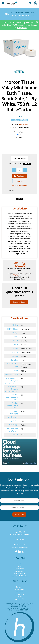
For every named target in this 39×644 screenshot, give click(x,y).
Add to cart (20, 176)
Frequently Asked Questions (20, 576)
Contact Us (20, 587)
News (19, 566)
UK (23, 599)
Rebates (20, 597)
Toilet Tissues (23, 124)
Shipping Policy (19, 571)
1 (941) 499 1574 (19, 545)
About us (20, 564)
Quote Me (19, 181)
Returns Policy (20, 569)
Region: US (18, 599)
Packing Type (19, 132)
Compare (9, 190)
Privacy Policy (19, 594)
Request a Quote (19, 302)
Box (20, 135)
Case (20, 138)
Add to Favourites (20, 185)
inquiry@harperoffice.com (20, 547)
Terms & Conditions (19, 574)
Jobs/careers (20, 592)
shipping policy (17, 275)
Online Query (19, 589)
